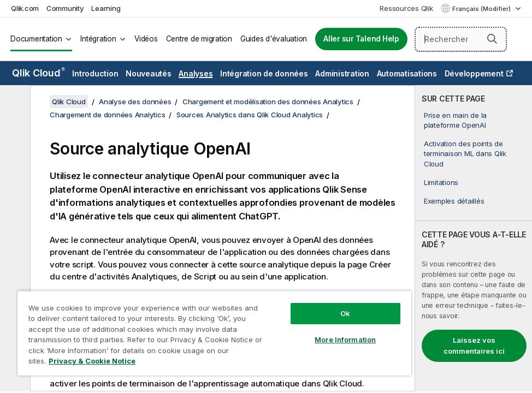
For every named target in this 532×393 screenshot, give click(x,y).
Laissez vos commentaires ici (474, 346)
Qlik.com (25, 8)
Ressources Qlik (406, 8)
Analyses (196, 73)
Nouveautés (149, 73)
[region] (214, 333)
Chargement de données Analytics (107, 115)
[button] (492, 39)
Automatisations (407, 73)
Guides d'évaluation (274, 39)
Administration (342, 73)
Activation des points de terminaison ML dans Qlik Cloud (465, 153)
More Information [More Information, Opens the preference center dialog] (345, 340)
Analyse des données (135, 102)
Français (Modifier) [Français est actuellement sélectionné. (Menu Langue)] (482, 9)
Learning (106, 8)
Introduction (95, 73)
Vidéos (146, 39)
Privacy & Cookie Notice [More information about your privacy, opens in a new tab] (92, 361)
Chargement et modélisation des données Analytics (268, 102)
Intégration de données (264, 73)
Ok (345, 313)
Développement (474, 73)
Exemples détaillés (454, 201)
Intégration (98, 39)
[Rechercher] (461, 39)
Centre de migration (199, 39)
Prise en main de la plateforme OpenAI (455, 120)
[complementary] (474, 238)
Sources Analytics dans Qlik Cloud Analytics (250, 115)
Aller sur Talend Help (361, 39)
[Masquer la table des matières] (14, 102)
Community (65, 8)
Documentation (36, 39)
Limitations (441, 182)
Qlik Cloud (39, 73)
